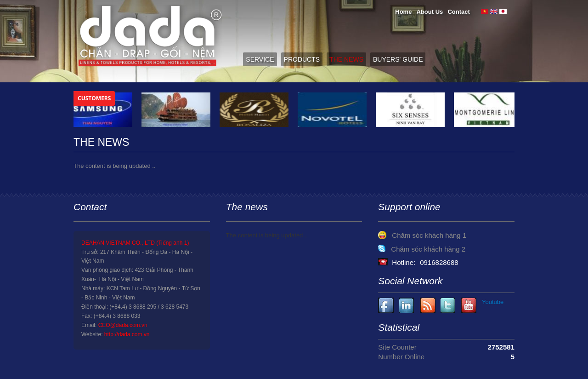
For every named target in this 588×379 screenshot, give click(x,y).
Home (403, 12)
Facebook (386, 306)
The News (346, 59)
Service (260, 59)
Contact (458, 12)
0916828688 (439, 262)
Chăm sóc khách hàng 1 (429, 235)
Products (302, 59)
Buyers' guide (398, 59)
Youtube (407, 306)
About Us (430, 12)
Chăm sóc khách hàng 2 (428, 249)
